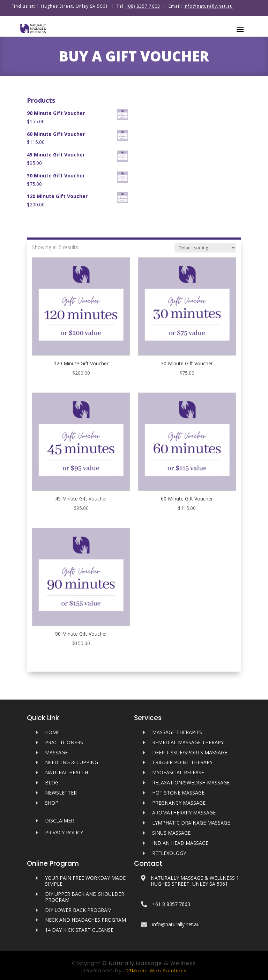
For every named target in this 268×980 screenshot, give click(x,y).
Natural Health (66, 772)
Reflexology (169, 853)
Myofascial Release (178, 772)
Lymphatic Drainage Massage (191, 823)
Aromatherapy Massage (184, 813)
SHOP (52, 803)
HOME (52, 732)
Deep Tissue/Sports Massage (190, 752)
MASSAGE (56, 752)
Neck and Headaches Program (85, 920)
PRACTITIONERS (64, 742)
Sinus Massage (171, 833)
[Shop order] (205, 248)
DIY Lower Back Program (78, 910)
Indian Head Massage (180, 843)
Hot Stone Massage (178, 793)
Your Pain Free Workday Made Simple (85, 881)
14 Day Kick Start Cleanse (79, 930)
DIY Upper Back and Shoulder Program (85, 897)
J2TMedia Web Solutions (155, 971)
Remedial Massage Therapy (188, 742)
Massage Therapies (177, 732)
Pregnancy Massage (179, 803)
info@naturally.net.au (208, 6)
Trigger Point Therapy (182, 762)
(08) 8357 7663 (143, 6)
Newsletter (61, 793)
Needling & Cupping (72, 762)
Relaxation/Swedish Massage (191, 782)
